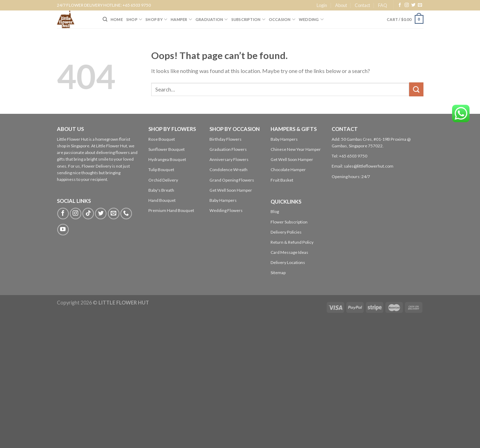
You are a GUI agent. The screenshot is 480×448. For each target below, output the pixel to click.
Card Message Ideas (289, 252)
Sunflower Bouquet (167, 149)
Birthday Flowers (226, 139)
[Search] (105, 19)
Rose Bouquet (162, 139)
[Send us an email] (420, 5)
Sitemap (278, 273)
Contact (362, 5)
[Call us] (126, 214)
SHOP (134, 19)
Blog (275, 211)
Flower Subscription (289, 222)
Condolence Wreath (228, 170)
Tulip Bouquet (161, 170)
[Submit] (416, 89)
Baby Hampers (223, 200)
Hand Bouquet (162, 200)
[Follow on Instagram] (407, 5)
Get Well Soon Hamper (231, 190)
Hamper (181, 19)
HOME (117, 19)
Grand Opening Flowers (232, 180)
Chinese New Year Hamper (296, 149)
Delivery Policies (286, 232)
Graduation (212, 19)
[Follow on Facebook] (400, 5)
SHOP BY (156, 19)
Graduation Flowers (228, 149)
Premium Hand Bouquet (171, 210)
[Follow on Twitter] (413, 5)
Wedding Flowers (226, 210)
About (341, 5)
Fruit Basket (282, 180)
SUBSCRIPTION (248, 19)
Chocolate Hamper (288, 170)
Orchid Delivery (163, 180)
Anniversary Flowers (229, 159)
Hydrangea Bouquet (167, 159)
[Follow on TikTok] (88, 214)
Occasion (282, 19)
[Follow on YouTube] (63, 230)
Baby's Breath (161, 190)
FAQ (383, 5)
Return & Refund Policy (292, 242)
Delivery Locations (288, 262)
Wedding (311, 19)
